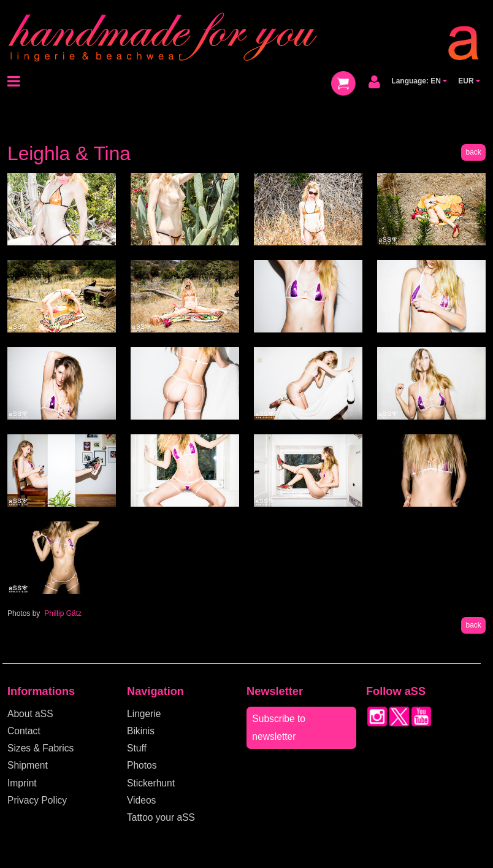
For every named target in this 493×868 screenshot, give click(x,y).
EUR (469, 81)
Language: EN (419, 81)
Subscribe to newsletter (279, 727)
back (473, 152)
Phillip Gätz (63, 613)
